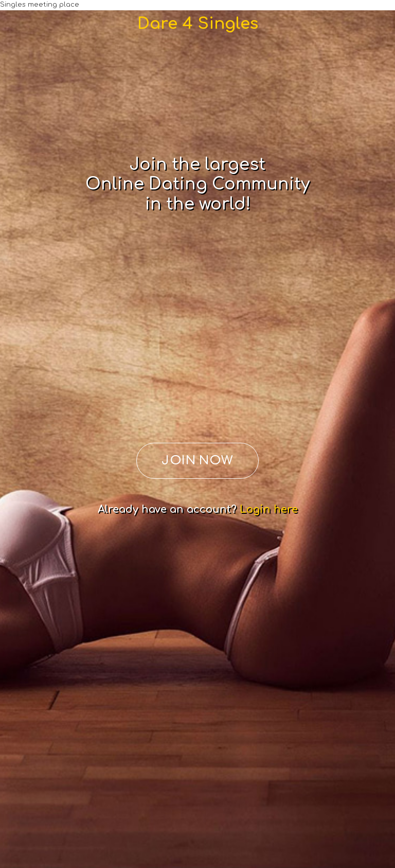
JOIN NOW (197, 461)
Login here (269, 509)
